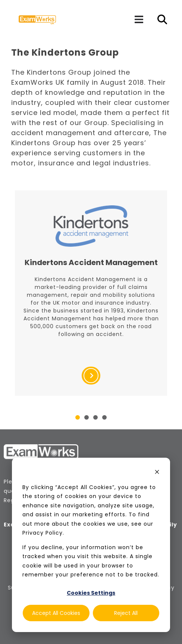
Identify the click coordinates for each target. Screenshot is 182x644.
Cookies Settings (91, 593)
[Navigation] (139, 19)
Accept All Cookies (56, 613)
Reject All (126, 613)
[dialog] (91, 545)
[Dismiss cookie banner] (157, 473)
